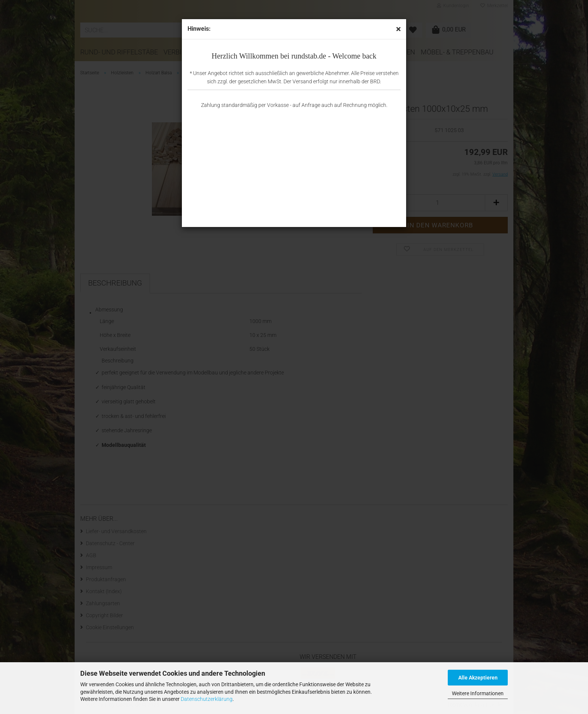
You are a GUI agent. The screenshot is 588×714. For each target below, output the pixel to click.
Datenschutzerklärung (207, 699)
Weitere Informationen (478, 693)
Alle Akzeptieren (478, 678)
